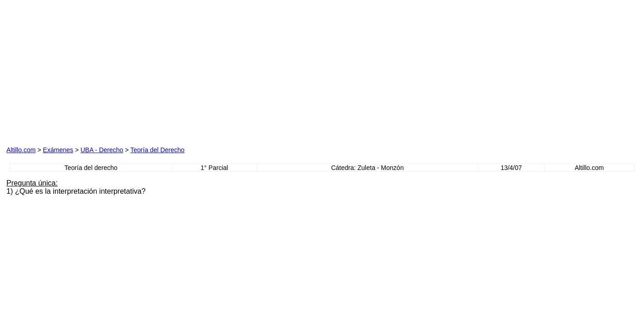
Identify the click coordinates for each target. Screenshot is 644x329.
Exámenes (58, 150)
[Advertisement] (111, 79)
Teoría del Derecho (157, 150)
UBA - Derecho (102, 150)
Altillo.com (21, 150)
